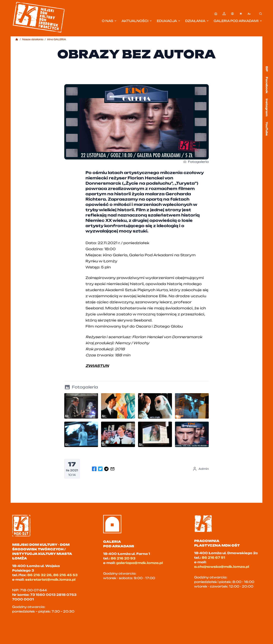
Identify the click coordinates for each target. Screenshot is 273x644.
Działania (197, 21)
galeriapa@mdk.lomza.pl (140, 563)
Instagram (267, 107)
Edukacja (169, 21)
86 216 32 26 (39, 575)
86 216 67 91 (213, 558)
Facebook (267, 85)
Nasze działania (33, 39)
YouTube (267, 129)
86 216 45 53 (65, 575)
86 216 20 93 (123, 558)
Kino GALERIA (57, 39)
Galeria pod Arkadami (238, 21)
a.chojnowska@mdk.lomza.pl (222, 567)
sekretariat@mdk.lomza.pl (50, 580)
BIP (267, 69)
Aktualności (137, 21)
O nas (109, 21)
